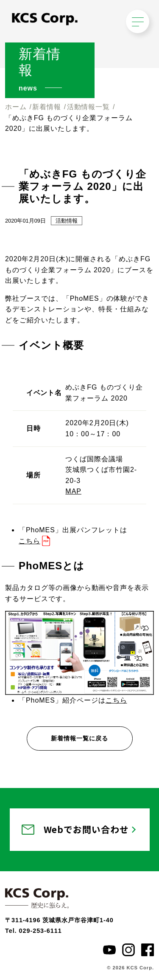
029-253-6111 (40, 931)
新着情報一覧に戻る (79, 738)
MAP (73, 491)
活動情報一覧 (89, 107)
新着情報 (47, 107)
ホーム (16, 107)
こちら (29, 541)
